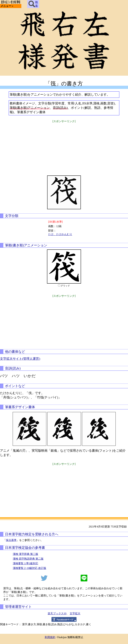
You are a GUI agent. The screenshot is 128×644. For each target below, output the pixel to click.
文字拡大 (75, 613)
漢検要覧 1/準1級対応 (25, 563)
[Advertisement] (64, 147)
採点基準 (11, 540)
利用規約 (50, 637)
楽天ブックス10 (57, 613)
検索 (33, 4)
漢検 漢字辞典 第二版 (25, 554)
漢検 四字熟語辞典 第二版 (28, 559)
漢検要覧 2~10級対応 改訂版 (30, 568)
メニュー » (7, 6)
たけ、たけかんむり (60, 234)
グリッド (65, 286)
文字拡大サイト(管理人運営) (20, 359)
